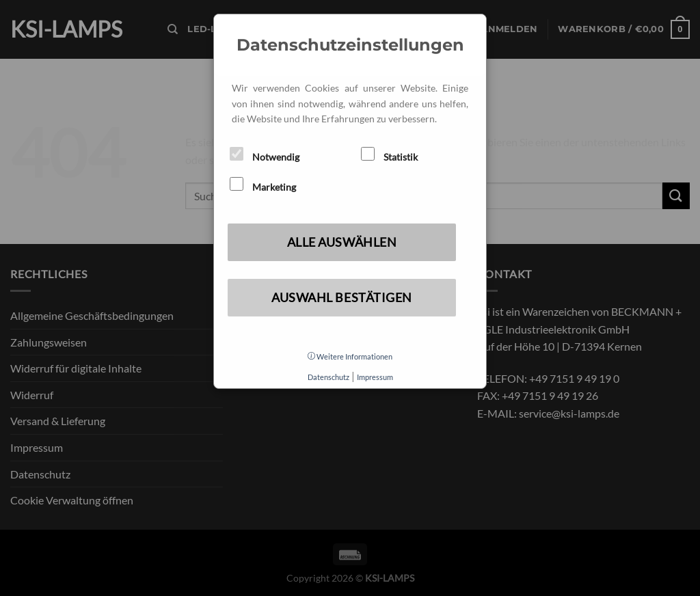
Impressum (375, 377)
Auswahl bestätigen (342, 297)
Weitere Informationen (350, 356)
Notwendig (265, 155)
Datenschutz (328, 377)
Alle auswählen (342, 242)
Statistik (389, 155)
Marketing (263, 185)
